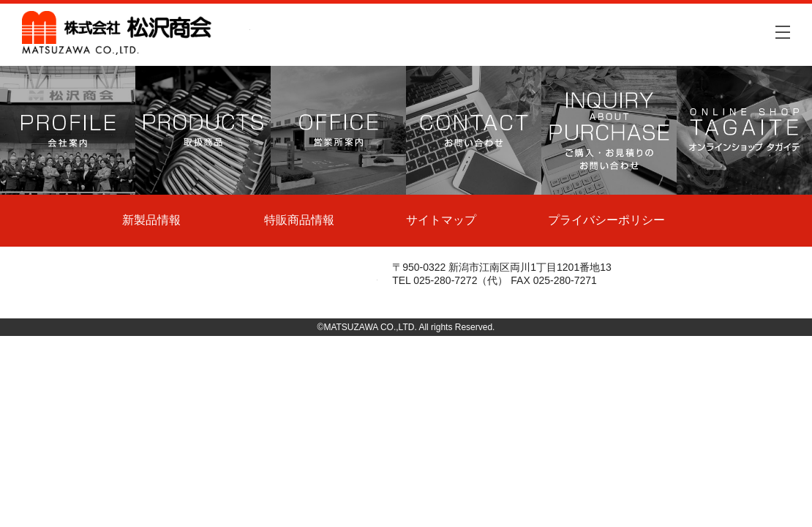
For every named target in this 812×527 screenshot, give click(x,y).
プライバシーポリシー (606, 220)
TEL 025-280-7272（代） (450, 280)
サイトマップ (441, 220)
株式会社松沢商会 (136, 33)
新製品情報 (151, 220)
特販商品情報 (299, 220)
